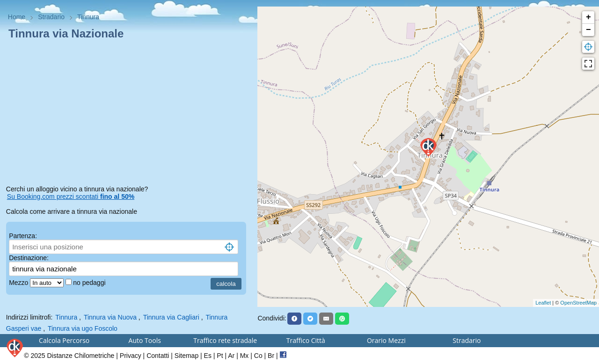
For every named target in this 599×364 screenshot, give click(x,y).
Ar (231, 356)
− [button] (588, 30)
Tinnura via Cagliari (171, 317)
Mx (245, 356)
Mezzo (19, 283)
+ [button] (588, 17)
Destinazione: (29, 258)
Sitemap (186, 356)
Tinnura (66, 317)
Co (258, 356)
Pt (220, 356)
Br (271, 356)
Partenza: (23, 236)
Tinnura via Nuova (110, 317)
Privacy (131, 356)
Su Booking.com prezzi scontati (71, 197)
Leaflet (543, 303)
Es (208, 356)
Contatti (158, 356)
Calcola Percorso (64, 340)
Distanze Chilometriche (80, 356)
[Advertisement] (129, 114)
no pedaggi (90, 283)
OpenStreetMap (578, 303)
